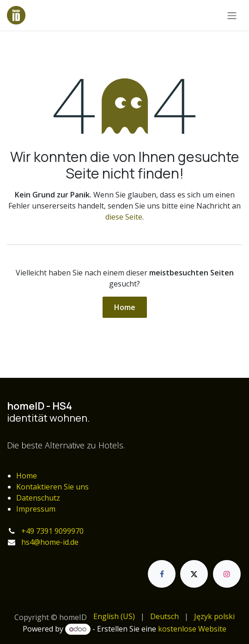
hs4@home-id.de (50, 542)
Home (125, 307)
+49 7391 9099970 (52, 531)
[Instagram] (227, 574)
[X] (194, 574)
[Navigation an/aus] (232, 15)
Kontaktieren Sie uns (52, 487)
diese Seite (124, 217)
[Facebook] (162, 574)
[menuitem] (114, 616)
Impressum (36, 509)
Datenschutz (38, 498)
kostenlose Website (192, 629)
